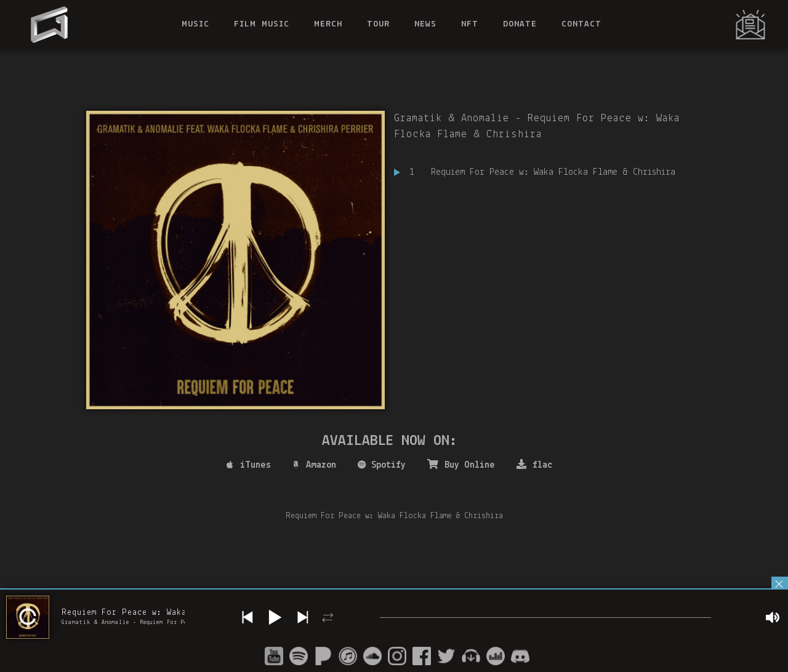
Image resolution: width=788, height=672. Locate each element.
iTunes (249, 465)
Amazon (314, 465)
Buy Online (461, 465)
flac (534, 465)
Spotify (382, 465)
